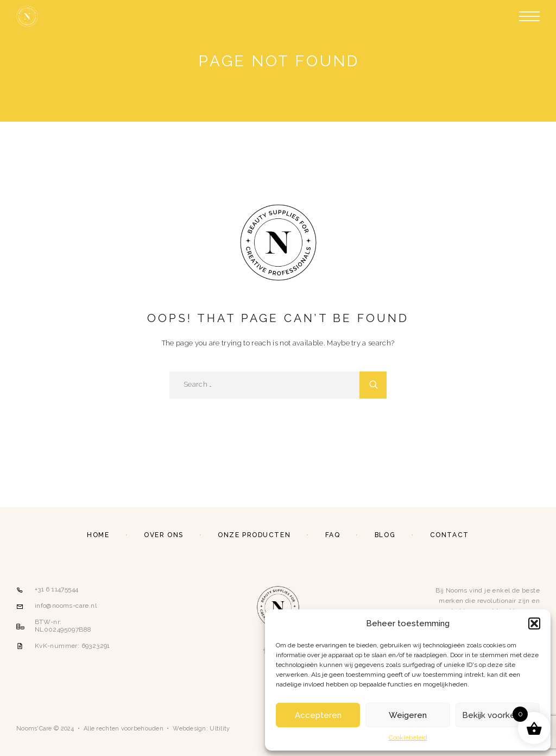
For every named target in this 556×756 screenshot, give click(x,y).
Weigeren (408, 715)
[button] (534, 623)
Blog (385, 535)
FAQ (333, 535)
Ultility (220, 729)
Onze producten (254, 535)
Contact (450, 535)
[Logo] (27, 16)
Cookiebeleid (408, 738)
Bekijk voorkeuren (497, 715)
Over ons (163, 535)
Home (98, 535)
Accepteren (318, 715)
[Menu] (529, 16)
